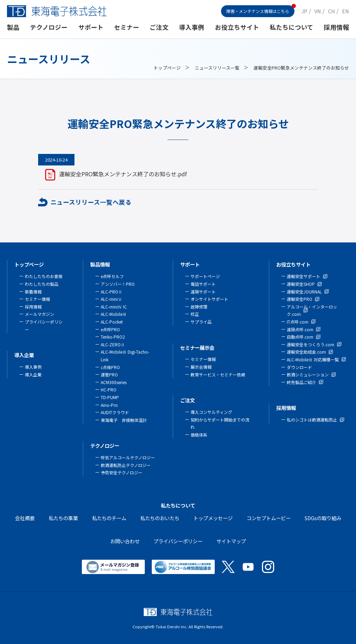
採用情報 (336, 27)
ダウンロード (299, 367)
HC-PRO (109, 390)
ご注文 (159, 27)
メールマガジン (40, 314)
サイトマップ (231, 541)
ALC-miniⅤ (111, 299)
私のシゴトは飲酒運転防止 (312, 420)
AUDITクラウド (115, 412)
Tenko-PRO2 (113, 337)
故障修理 (199, 307)
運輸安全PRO (300, 299)
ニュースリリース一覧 (217, 68)
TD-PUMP (110, 397)
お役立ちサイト (237, 27)
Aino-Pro (109, 405)
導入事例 (192, 27)
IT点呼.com (298, 322)
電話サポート (203, 284)
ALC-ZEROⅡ (113, 344)
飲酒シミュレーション (308, 374)
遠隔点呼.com (300, 329)
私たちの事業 (63, 518)
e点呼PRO (110, 329)
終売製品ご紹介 (301, 382)
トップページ (167, 68)
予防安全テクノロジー (122, 472)
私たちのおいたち (160, 518)
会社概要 (25, 518)
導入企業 (24, 355)
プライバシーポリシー (178, 541)
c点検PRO (110, 367)
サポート (91, 27)
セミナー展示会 (197, 348)
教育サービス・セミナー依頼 (218, 374)
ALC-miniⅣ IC (114, 307)
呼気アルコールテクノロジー (128, 457)
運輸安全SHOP (301, 284)
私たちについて (291, 27)
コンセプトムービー (269, 518)
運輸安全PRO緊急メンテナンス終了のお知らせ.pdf (123, 174)
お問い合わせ (125, 541)
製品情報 (100, 264)
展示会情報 (201, 367)
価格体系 (199, 435)
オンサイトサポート (209, 299)
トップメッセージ (213, 518)
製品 (13, 27)
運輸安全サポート (304, 276)
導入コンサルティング (211, 412)
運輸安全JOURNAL (304, 292)
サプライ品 (201, 322)
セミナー (127, 27)
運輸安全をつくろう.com (311, 344)
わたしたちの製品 (42, 284)
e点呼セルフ (112, 276)
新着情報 (33, 292)
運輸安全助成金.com (306, 352)
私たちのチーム (109, 518)
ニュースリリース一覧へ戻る (91, 202)
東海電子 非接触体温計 (124, 420)
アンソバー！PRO (118, 284)
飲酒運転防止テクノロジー (126, 465)
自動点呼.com (300, 337)
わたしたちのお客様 (44, 276)
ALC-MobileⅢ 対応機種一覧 (313, 359)
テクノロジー (49, 27)
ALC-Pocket (112, 322)
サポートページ (205, 276)
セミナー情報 (37, 299)
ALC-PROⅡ (112, 292)
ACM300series (114, 382)
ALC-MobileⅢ (114, 314)
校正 (195, 314)
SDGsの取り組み (323, 518)
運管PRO (109, 374)
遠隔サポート (203, 292)
